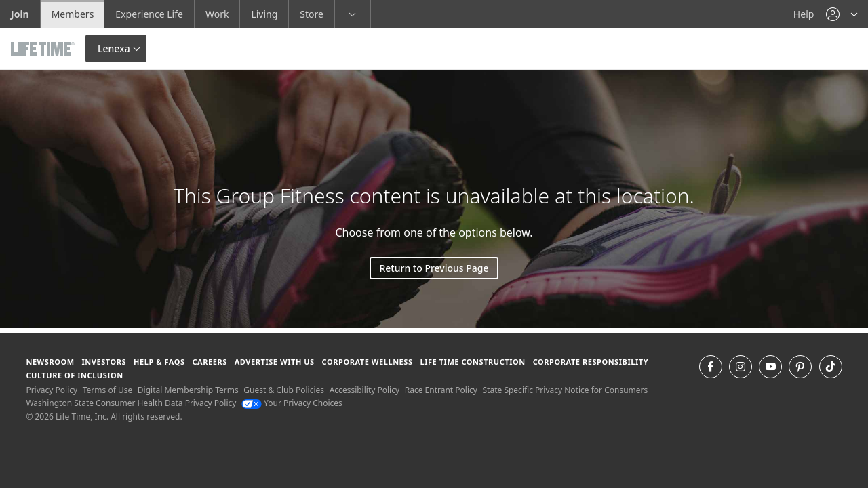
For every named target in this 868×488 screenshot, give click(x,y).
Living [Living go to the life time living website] (264, 14)
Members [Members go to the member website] (73, 14)
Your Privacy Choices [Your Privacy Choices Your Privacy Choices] (292, 403)
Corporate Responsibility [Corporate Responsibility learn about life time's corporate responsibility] (591, 362)
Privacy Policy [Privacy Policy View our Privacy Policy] (52, 390)
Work (217, 14)
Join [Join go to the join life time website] (20, 14)
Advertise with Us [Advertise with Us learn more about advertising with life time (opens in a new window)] (275, 362)
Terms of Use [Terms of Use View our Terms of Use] (107, 390)
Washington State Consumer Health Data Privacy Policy (131, 403)
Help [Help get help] (804, 14)
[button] (842, 14)
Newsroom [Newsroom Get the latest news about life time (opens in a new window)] (50, 362)
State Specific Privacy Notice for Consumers (566, 390)
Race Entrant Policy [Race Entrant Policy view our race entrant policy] (441, 390)
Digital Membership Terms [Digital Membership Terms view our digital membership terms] (188, 390)
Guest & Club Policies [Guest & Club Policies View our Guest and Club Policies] (284, 390)
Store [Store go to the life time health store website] (312, 14)
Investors (104, 362)
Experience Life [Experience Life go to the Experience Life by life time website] (149, 14)
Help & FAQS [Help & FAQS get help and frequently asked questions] (159, 362)
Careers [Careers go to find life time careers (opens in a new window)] (209, 362)
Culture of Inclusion (74, 375)
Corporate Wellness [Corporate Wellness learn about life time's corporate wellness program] (368, 362)
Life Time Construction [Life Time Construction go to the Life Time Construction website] (472, 362)
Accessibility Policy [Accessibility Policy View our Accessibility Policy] (364, 390)
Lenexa (114, 48)
